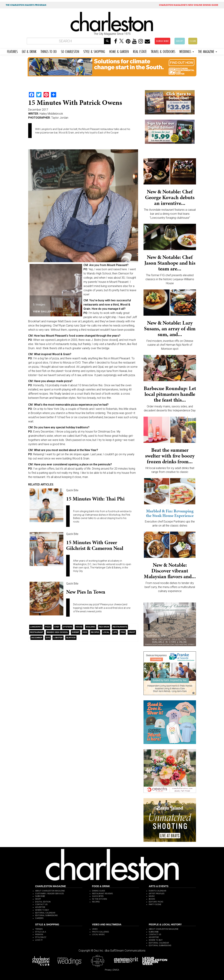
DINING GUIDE (99, 891)
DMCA (116, 970)
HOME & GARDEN (119, 51)
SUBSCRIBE (162, 41)
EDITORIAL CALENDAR (45, 913)
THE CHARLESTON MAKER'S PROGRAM (26, 5)
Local (106, 632)
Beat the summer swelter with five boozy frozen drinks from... (170, 456)
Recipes (95, 632)
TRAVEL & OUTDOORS (163, 51)
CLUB (193, 41)
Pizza (48, 627)
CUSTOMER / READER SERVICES (49, 894)
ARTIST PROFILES (157, 894)
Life (115, 632)
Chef (57, 627)
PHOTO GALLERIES (100, 932)
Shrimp (76, 632)
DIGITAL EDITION (43, 902)
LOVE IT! (39, 940)
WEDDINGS (187, 51)
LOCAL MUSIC (98, 934)
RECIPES (96, 902)
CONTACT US (41, 904)
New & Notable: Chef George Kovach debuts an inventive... (170, 197)
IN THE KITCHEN (99, 899)
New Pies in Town (86, 592)
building (91, 627)
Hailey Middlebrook (51, 114)
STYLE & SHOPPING (94, 51)
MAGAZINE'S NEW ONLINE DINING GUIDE (189, 5)
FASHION (39, 934)
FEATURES (12, 51)
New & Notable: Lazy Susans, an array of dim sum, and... (170, 329)
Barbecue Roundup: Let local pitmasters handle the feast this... (170, 394)
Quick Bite (72, 490)
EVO (48, 638)
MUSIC (152, 896)
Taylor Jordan (60, 118)
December (37, 638)
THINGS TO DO (49, 51)
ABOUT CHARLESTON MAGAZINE (50, 891)
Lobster (58, 638)
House (79, 627)
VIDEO (95, 929)
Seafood (71, 638)
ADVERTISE (40, 907)
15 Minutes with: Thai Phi (95, 499)
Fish (123, 632)
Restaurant (37, 632)
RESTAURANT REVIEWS (102, 894)
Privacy (108, 970)
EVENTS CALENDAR (157, 891)
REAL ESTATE (140, 51)
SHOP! (180, 41)
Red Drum (104, 627)
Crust (132, 632)
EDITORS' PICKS (156, 902)
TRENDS (39, 929)
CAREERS (39, 918)
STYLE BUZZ (41, 937)
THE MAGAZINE (208, 51)
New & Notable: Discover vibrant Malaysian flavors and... (170, 571)
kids (85, 632)
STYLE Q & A (41, 932)
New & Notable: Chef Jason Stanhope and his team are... (170, 263)
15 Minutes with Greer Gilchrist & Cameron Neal (95, 545)
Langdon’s (36, 627)
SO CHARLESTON (70, 51)
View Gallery (43, 312)
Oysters (68, 627)
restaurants (120, 627)
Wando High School (57, 632)
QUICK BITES (98, 896)
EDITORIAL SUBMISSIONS (46, 915)
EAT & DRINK (29, 51)
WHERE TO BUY (42, 910)
